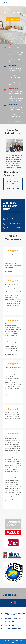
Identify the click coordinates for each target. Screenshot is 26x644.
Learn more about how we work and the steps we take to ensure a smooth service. (13, 184)
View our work (13, 19)
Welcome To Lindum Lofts (13, 12)
